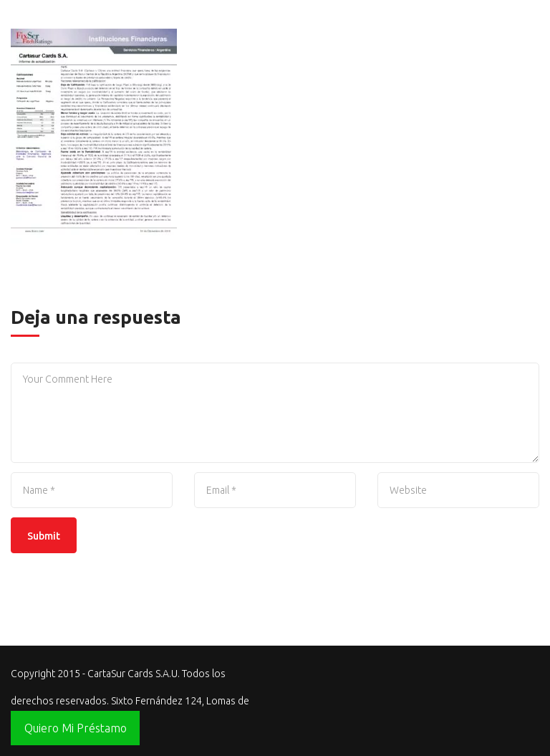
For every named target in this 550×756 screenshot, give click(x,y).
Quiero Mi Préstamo (76, 728)
